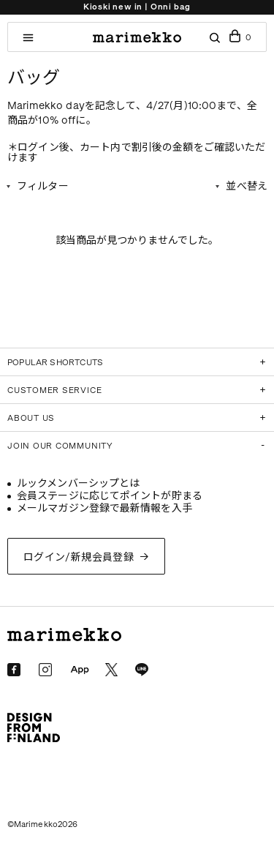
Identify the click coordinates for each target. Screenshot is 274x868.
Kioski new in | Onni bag (137, 7)
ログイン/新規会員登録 (79, 557)
